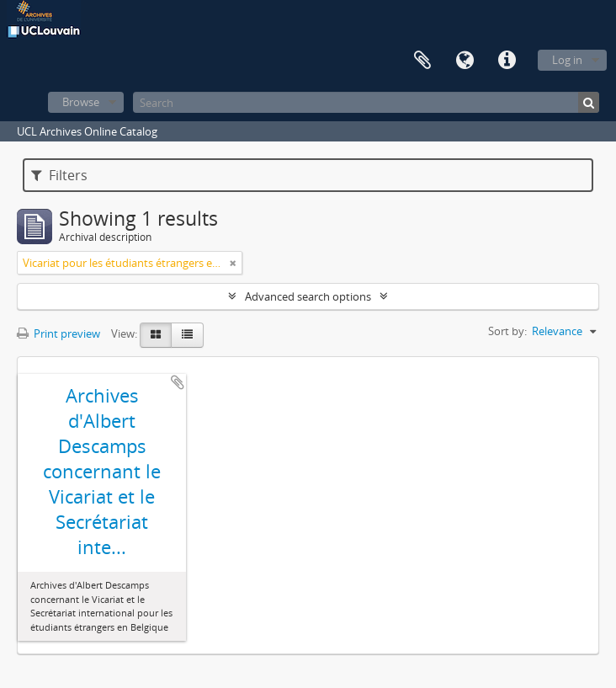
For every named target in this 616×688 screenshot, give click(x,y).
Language (465, 61)
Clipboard (422, 61)
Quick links (507, 61)
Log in (567, 60)
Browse (81, 102)
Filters (59, 175)
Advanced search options (308, 296)
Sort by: (507, 331)
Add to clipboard (178, 382)
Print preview (58, 333)
